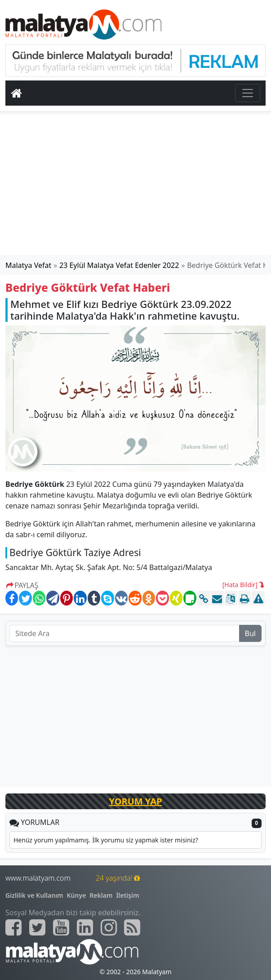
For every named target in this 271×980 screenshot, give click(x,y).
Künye (77, 895)
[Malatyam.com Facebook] (13, 927)
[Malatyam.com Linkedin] (85, 927)
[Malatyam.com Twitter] (37, 927)
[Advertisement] (136, 185)
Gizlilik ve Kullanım (34, 895)
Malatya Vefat (28, 265)
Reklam (101, 895)
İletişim (127, 895)
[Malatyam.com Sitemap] (132, 927)
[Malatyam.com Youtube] (61, 927)
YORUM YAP (136, 801)
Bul (250, 633)
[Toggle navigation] (248, 93)
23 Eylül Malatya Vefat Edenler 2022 (119, 265)
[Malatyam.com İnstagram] (109, 927)
